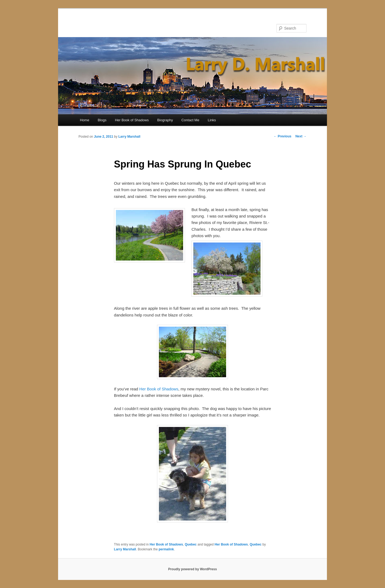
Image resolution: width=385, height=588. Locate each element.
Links (212, 120)
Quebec (191, 544)
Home (85, 120)
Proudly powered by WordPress (192, 569)
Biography (165, 120)
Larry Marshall (129, 137)
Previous (283, 136)
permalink (166, 549)
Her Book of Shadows (132, 120)
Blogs (102, 120)
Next (301, 136)
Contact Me (190, 120)
